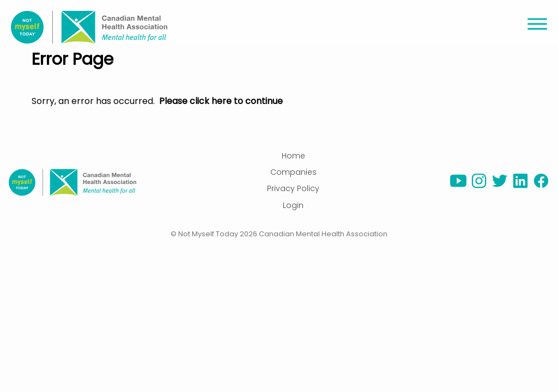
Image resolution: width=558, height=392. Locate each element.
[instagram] (479, 186)
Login (293, 205)
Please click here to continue (221, 101)
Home (293, 156)
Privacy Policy (293, 188)
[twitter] (500, 186)
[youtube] (458, 186)
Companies (293, 172)
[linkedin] (520, 186)
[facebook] (541, 186)
